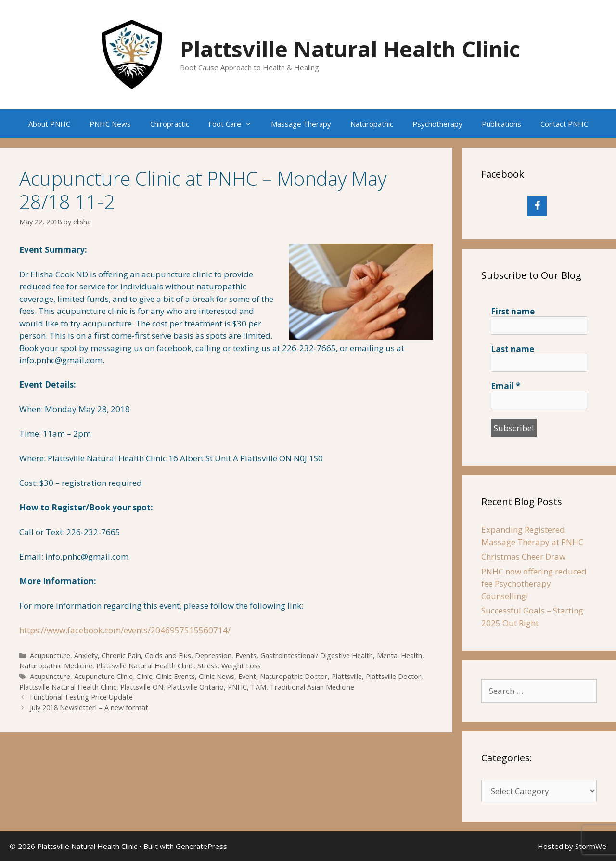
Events (246, 656)
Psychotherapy (437, 124)
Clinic (144, 676)
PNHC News (110, 124)
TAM (258, 687)
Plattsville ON (142, 687)
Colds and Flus (168, 656)
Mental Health (399, 656)
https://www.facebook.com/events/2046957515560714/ (125, 630)
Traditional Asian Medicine (312, 687)
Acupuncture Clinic (103, 676)
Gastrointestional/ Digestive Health (317, 656)
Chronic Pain (121, 656)
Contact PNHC (564, 124)
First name (513, 312)
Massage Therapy (301, 124)
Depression (213, 656)
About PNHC (49, 124)
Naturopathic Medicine (56, 666)
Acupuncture (50, 656)
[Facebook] (537, 206)
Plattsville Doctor (393, 676)
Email (506, 386)
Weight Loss (241, 666)
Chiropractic (170, 124)
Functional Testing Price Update (81, 697)
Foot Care (235, 124)
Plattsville (347, 676)
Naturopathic (372, 124)
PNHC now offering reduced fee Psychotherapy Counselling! (534, 584)
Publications (501, 124)
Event (247, 676)
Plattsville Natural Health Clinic (350, 49)
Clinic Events (175, 676)
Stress (207, 666)
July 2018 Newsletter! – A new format (89, 708)
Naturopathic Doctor (294, 676)
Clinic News (217, 676)
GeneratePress (201, 846)
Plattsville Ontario (195, 687)
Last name (513, 349)
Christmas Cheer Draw (523, 556)
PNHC (237, 687)
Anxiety (86, 656)
